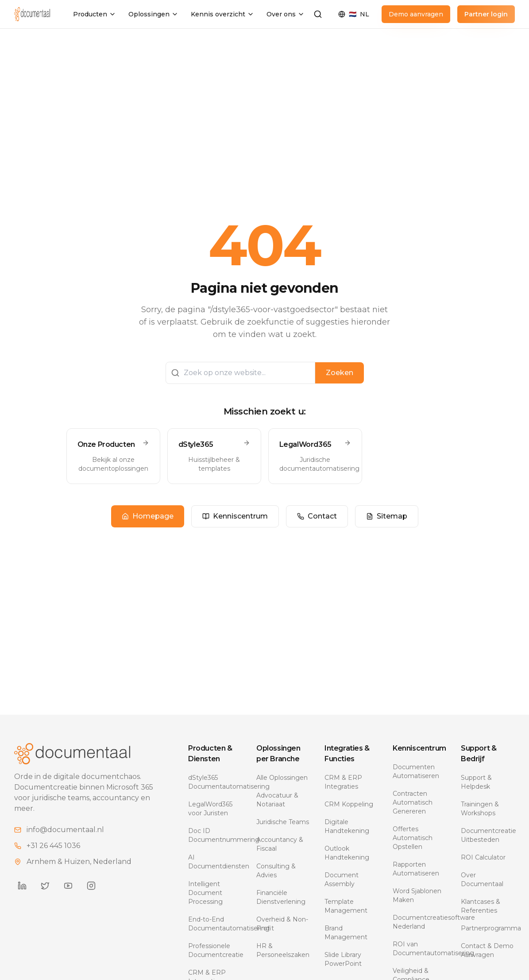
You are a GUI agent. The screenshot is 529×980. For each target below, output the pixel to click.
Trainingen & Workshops (480, 809)
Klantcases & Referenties (481, 906)
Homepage (148, 516)
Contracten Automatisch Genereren (413, 802)
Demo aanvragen (416, 14)
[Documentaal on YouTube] (68, 886)
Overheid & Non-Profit (282, 924)
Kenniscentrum (235, 516)
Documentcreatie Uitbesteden (488, 835)
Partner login (486, 14)
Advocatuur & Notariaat (277, 800)
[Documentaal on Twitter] (45, 886)
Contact (317, 516)
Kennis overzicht (222, 14)
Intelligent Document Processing (205, 893)
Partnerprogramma (488, 928)
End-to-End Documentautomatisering (215, 924)
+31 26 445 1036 (53, 846)
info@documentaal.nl (65, 830)
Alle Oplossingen (282, 778)
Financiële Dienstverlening (281, 897)
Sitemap (387, 516)
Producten (95, 14)
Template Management (346, 906)
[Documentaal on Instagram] (91, 886)
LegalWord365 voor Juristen (210, 809)
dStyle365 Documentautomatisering (215, 782)
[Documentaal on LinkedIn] (22, 886)
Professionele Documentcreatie (215, 950)
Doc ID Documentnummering (215, 835)
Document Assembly (342, 879)
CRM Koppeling (349, 804)
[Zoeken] (318, 14)
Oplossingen (153, 14)
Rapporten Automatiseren (416, 869)
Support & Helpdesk (476, 782)
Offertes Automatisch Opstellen (413, 838)
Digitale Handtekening (347, 826)
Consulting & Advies (276, 871)
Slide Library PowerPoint (343, 959)
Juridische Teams (283, 822)
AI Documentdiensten (215, 862)
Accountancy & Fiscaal (280, 844)
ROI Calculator (483, 857)
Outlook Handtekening (347, 853)
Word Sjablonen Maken (417, 895)
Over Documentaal (482, 879)
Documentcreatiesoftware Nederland (420, 922)
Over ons (286, 14)
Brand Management (346, 933)
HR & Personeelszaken (283, 950)
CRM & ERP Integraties (343, 782)
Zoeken (340, 373)
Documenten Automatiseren (416, 771)
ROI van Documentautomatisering (420, 949)
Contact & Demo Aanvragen (487, 950)
